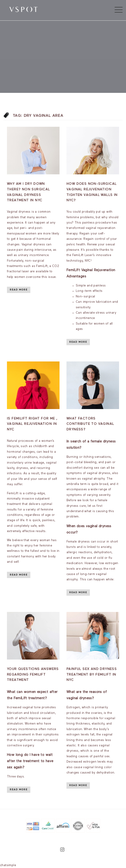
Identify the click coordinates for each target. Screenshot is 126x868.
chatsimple (8, 865)
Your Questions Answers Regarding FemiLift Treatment (33, 675)
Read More (19, 290)
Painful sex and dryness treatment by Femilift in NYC (92, 675)
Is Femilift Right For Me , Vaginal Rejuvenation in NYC (32, 424)
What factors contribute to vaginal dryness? (90, 424)
